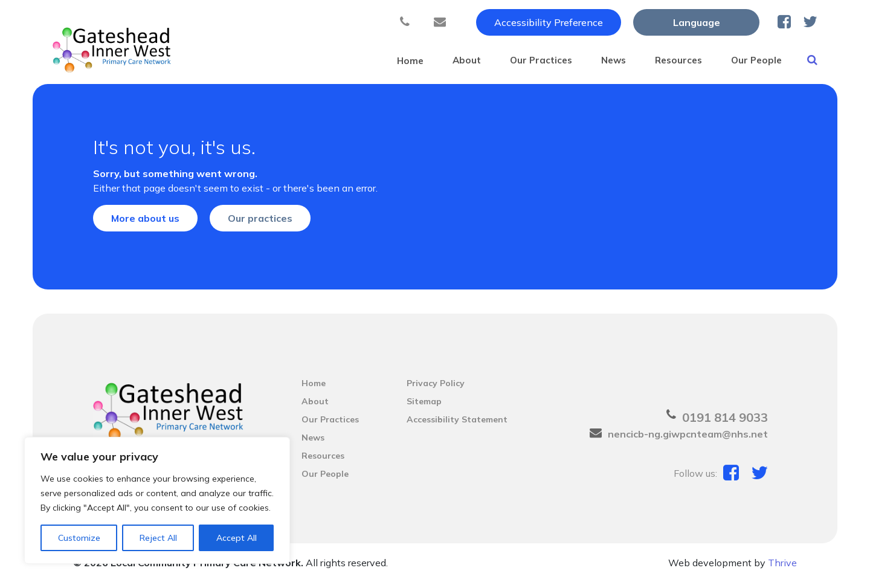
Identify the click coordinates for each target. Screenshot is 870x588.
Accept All (237, 538)
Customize (79, 538)
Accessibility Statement (457, 425)
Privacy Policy (436, 389)
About (415, 60)
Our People (744, 60)
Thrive (782, 569)
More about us (145, 224)
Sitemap (424, 407)
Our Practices (499, 60)
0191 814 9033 (725, 423)
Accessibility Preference (549, 22)
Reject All (158, 538)
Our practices (260, 224)
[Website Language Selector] (696, 22)
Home (350, 60)
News (582, 60)
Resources (656, 60)
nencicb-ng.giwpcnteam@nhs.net (688, 440)
